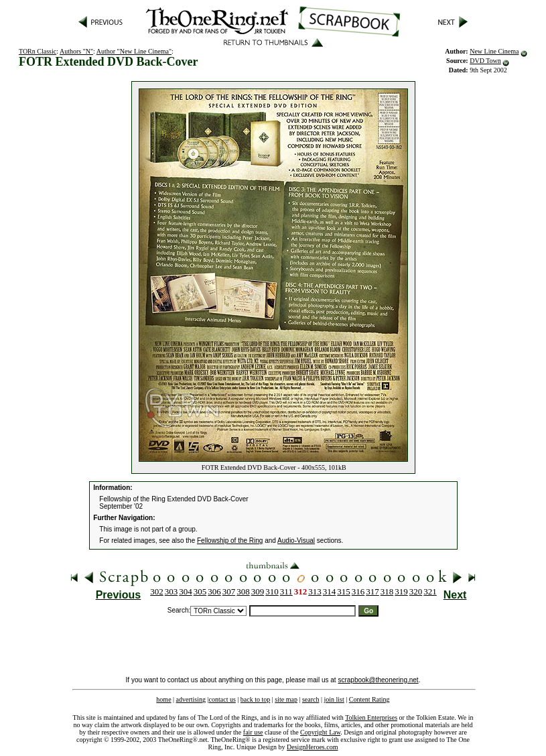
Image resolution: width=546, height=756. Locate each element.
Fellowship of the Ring (230, 541)
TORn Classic (38, 51)
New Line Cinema (494, 51)
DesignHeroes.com (312, 747)
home (163, 699)
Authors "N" (76, 51)
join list (334, 699)
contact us (222, 699)
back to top (255, 699)
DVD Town (485, 61)
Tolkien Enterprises (371, 717)
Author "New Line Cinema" (134, 51)
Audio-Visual (296, 541)
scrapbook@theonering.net (378, 680)
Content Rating (369, 699)
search (311, 699)
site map (286, 699)
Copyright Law (320, 732)
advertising (191, 699)
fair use (253, 732)
